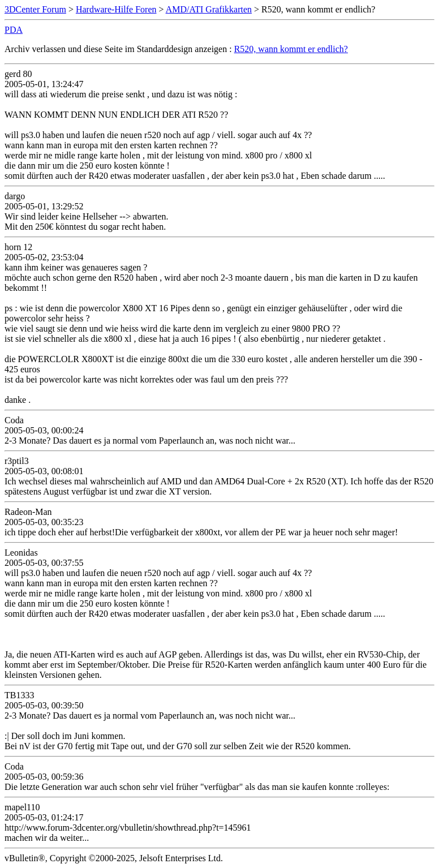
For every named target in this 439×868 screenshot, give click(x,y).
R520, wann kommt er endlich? (291, 49)
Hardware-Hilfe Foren (116, 9)
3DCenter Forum (35, 9)
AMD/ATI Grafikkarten (209, 9)
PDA (14, 30)
